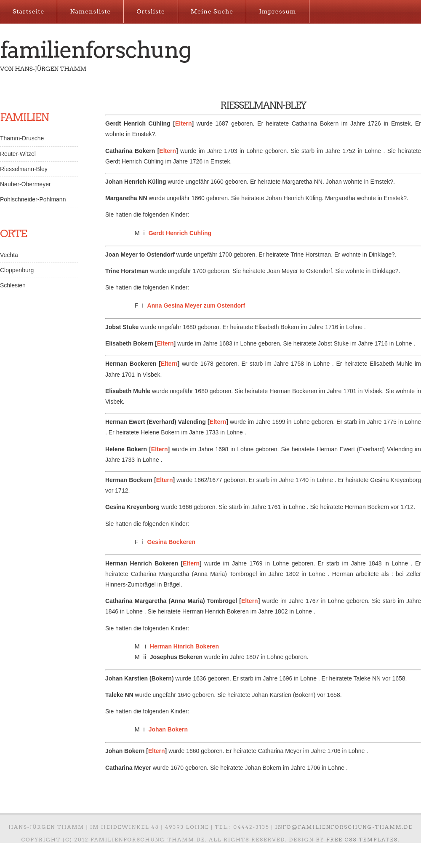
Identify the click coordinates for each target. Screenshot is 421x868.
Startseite (28, 11)
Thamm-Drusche (22, 138)
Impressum (277, 11)
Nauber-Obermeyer (25, 184)
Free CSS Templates (362, 840)
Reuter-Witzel (18, 154)
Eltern (184, 123)
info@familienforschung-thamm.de (344, 827)
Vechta (9, 255)
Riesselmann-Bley (24, 169)
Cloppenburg (17, 270)
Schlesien (13, 285)
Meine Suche (212, 11)
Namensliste (90, 11)
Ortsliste (151, 11)
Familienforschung (95, 50)
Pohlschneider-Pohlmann (33, 199)
